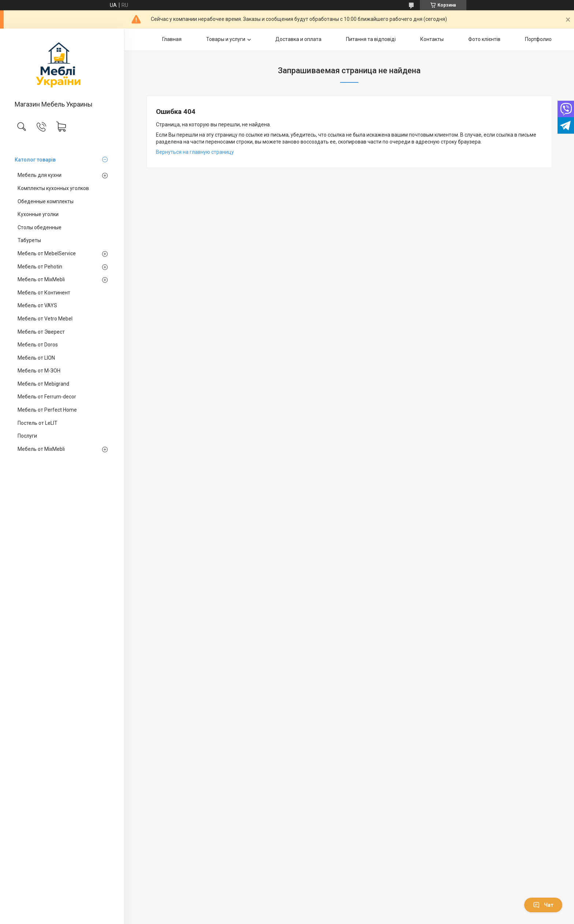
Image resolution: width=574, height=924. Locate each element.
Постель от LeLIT (38, 423)
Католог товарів (35, 160)
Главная (172, 39)
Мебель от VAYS (37, 305)
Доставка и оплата (298, 39)
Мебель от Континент (44, 293)
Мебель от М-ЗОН (39, 371)
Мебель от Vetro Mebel (45, 319)
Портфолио (538, 39)
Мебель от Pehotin (40, 267)
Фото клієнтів (484, 39)
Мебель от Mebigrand (43, 384)
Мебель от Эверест (41, 332)
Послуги (27, 436)
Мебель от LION (36, 358)
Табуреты (29, 240)
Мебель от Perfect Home (47, 410)
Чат (543, 905)
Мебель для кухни (40, 175)
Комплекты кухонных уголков (53, 188)
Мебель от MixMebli (41, 279)
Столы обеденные (40, 227)
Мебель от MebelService (47, 253)
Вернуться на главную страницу (195, 152)
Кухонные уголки (38, 214)
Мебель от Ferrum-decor (47, 397)
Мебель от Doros (38, 345)
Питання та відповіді (371, 39)
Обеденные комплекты (46, 201)
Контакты (432, 39)
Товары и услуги (226, 39)
